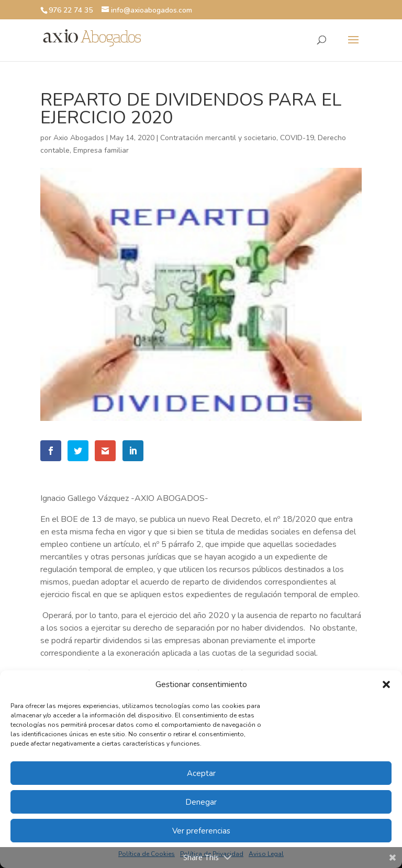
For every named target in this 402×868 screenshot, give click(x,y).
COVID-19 (297, 138)
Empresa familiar (101, 150)
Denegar (201, 802)
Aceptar (201, 773)
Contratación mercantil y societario (218, 138)
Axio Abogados (79, 138)
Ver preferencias (201, 831)
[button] (386, 684)
